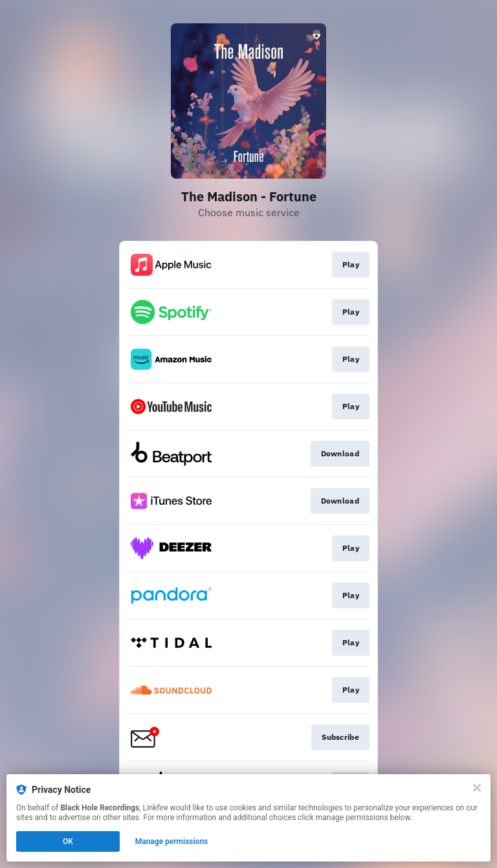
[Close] (477, 788)
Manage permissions (172, 841)
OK (68, 841)
